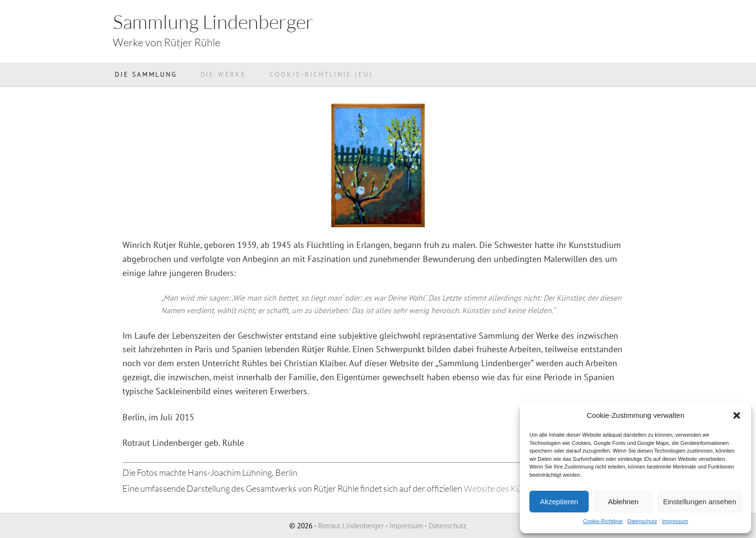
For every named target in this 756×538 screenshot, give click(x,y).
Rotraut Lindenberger (351, 526)
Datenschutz (642, 521)
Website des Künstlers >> (511, 488)
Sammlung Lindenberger (213, 21)
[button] (737, 415)
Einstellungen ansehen (700, 502)
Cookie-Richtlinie (603, 521)
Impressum (675, 521)
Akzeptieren (559, 502)
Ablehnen (623, 502)
